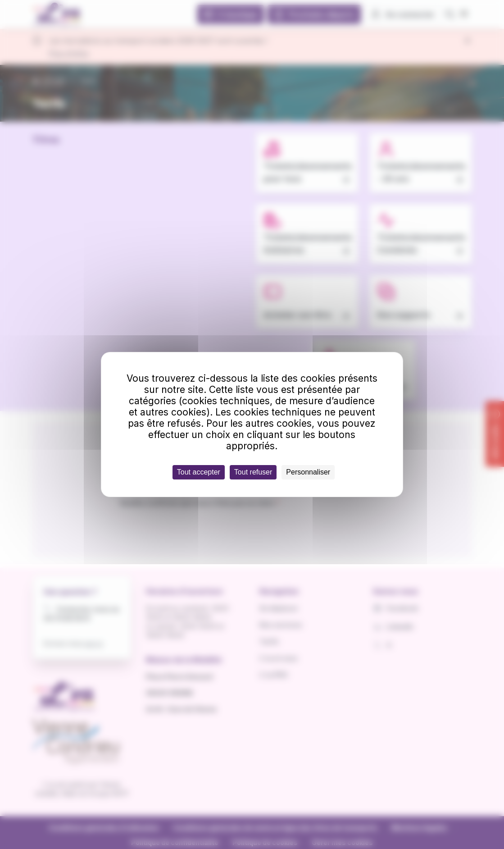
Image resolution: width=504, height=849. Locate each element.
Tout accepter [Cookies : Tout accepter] (199, 472)
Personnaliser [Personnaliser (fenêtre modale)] (308, 472)
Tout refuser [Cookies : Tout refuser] (253, 472)
